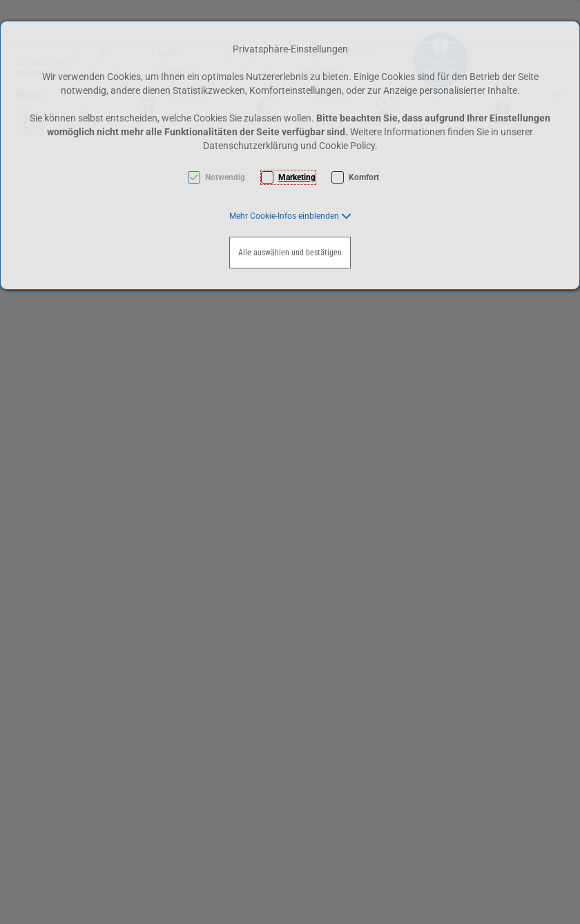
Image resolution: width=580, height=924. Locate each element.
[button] (290, 216)
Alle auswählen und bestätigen (290, 253)
